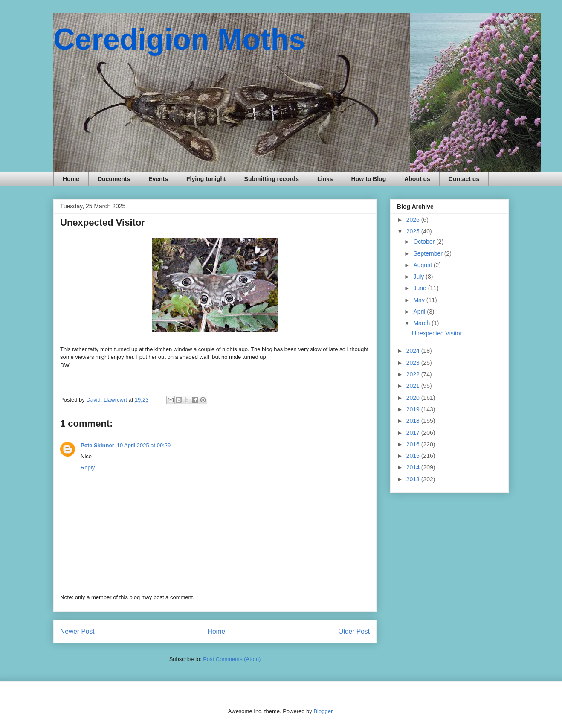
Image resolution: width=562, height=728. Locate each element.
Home (71, 179)
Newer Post (77, 631)
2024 (414, 351)
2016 (414, 444)
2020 (414, 398)
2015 (414, 456)
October (425, 242)
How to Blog (369, 179)
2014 (414, 467)
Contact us (464, 179)
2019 (414, 409)
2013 (414, 479)
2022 (414, 374)
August (423, 265)
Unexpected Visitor (437, 333)
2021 (414, 386)
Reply (88, 467)
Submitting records (272, 179)
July (419, 277)
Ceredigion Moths (179, 39)
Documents (114, 179)
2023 (414, 363)
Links (325, 179)
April (420, 312)
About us (417, 179)
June (420, 288)
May (420, 300)
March (422, 323)
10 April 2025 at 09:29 (144, 445)
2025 (414, 231)
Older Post (354, 631)
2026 (414, 220)
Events (158, 179)
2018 (414, 421)
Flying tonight (206, 179)
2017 (414, 433)
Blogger (323, 711)
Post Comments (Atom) (232, 659)
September (429, 253)
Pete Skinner (97, 445)
